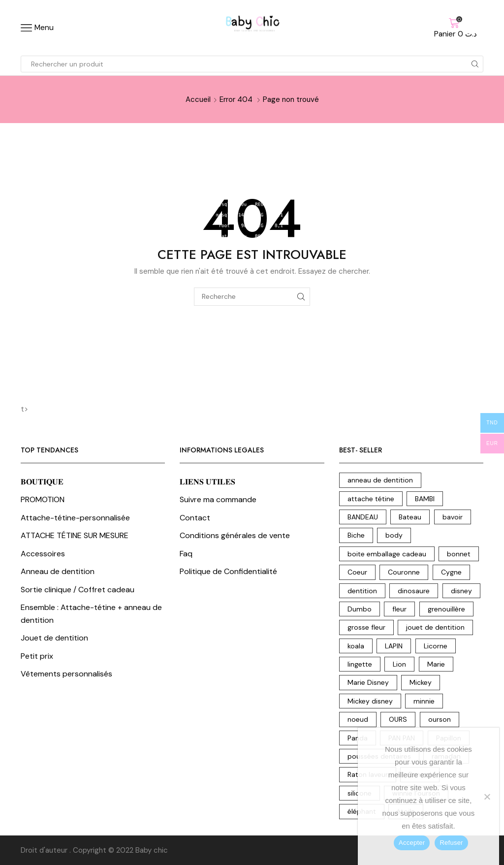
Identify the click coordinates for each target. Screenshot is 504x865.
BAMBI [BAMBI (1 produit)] (425, 499)
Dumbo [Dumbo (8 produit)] (360, 609)
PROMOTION (43, 499)
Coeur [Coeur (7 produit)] (357, 572)
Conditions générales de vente (235, 535)
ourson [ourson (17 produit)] (440, 719)
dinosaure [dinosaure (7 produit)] (414, 591)
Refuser (451, 843)
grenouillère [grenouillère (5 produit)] (446, 609)
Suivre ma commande (218, 499)
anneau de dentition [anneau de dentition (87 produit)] (380, 480)
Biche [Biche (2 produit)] (356, 535)
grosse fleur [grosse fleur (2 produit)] (366, 627)
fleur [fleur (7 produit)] (399, 609)
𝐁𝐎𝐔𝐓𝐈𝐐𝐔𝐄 (42, 482)
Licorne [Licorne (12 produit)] (436, 646)
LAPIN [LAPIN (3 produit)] (394, 646)
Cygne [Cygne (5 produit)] (451, 572)
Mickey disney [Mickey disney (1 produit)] (370, 701)
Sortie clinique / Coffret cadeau (78, 590)
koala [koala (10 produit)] (356, 646)
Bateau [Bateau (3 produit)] (410, 517)
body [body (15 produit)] (394, 535)
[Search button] (475, 64)
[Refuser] (487, 797)
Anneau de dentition (58, 571)
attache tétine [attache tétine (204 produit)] (371, 499)
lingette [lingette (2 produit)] (360, 664)
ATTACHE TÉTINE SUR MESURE (75, 535)
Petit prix (37, 656)
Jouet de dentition (54, 638)
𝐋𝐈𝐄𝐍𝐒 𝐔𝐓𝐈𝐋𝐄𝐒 (207, 482)
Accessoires (43, 554)
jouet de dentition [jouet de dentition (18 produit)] (435, 627)
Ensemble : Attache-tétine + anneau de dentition (91, 614)
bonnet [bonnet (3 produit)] (459, 554)
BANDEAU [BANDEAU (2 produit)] (363, 517)
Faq (186, 554)
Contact (195, 518)
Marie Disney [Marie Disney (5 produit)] (368, 682)
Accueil (198, 99)
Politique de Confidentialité (228, 571)
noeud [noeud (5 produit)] (358, 719)
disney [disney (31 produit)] (461, 591)
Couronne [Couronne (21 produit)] (404, 572)
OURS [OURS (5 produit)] (398, 719)
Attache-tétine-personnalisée (75, 518)
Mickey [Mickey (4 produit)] (421, 682)
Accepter (412, 843)
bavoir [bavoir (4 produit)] (453, 517)
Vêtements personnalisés (66, 674)
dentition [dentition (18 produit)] (362, 591)
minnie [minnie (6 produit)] (424, 701)
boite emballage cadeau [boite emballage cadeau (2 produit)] (387, 554)
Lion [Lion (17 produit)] (399, 664)
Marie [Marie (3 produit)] (436, 664)
